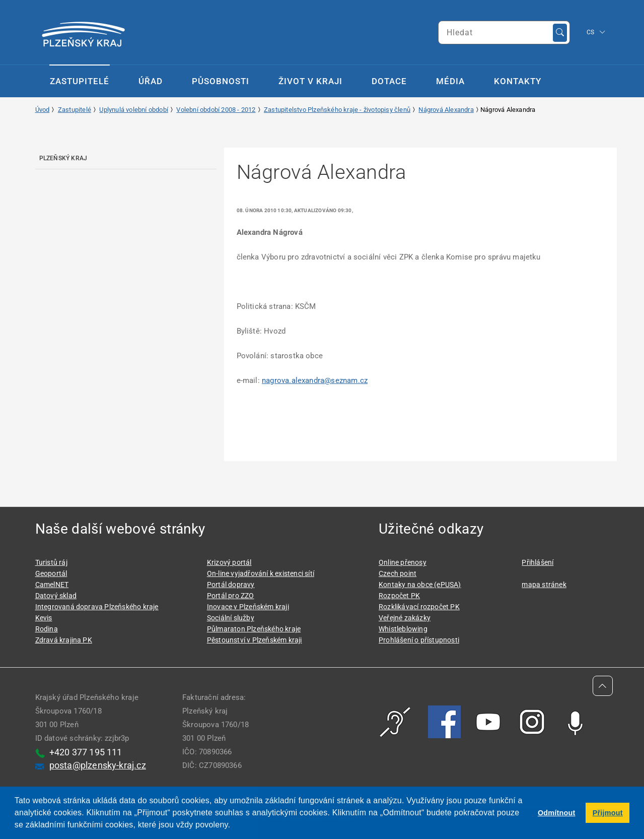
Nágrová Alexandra (446, 110)
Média (450, 81)
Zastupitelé (80, 81)
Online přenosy (403, 562)
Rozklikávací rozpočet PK (419, 607)
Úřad (151, 81)
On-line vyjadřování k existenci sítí (261, 573)
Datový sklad (56, 596)
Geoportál (51, 573)
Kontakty (518, 81)
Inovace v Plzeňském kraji (248, 607)
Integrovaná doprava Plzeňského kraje (97, 607)
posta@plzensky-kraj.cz (98, 765)
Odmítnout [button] (557, 813)
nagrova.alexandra (315, 380)
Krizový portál (229, 562)
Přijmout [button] (608, 813)
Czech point (398, 573)
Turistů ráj (51, 562)
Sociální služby (231, 618)
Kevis (44, 618)
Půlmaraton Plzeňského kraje (254, 629)
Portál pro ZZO (231, 596)
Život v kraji (310, 81)
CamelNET (52, 585)
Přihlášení (538, 562)
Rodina (47, 629)
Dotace (389, 81)
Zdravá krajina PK (64, 640)
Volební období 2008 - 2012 (216, 110)
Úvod (43, 110)
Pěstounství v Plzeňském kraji (255, 640)
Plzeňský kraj (63, 158)
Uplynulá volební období (134, 110)
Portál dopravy (231, 585)
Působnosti (221, 81)
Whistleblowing (403, 629)
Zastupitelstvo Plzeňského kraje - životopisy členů (337, 110)
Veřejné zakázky (405, 618)
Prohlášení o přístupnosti (419, 640)
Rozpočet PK (399, 596)
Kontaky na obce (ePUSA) (420, 585)
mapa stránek (544, 585)
